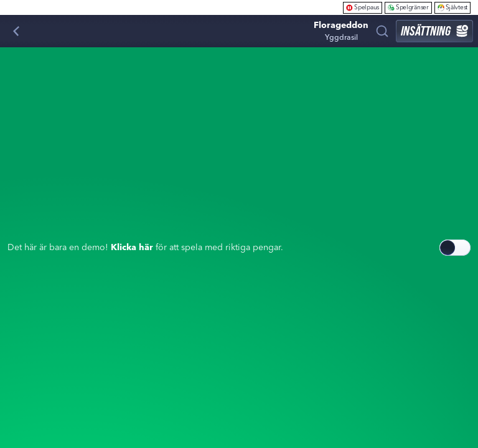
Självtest (452, 7)
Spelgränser (408, 7)
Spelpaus (363, 7)
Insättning (434, 31)
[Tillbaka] (16, 31)
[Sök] (382, 31)
